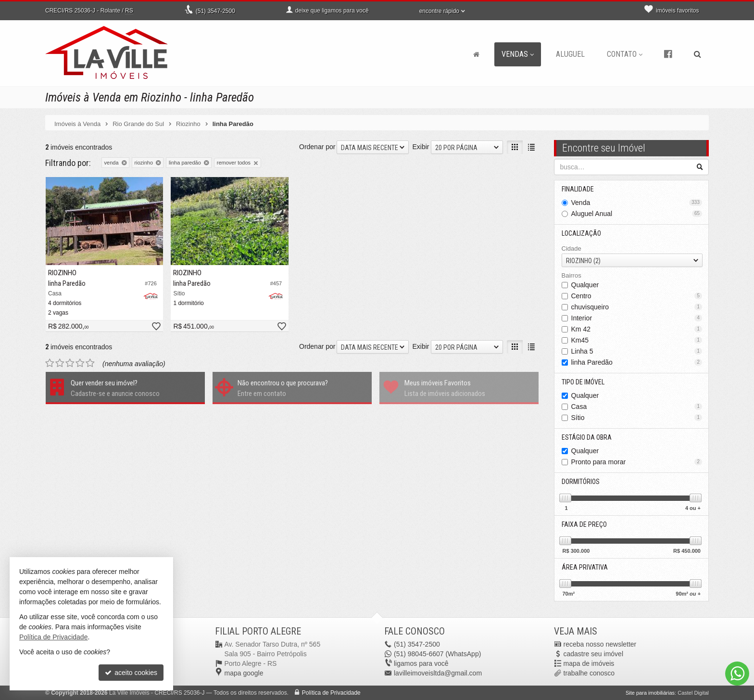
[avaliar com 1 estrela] (50, 363)
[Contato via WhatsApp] (737, 674)
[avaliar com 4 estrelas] (80, 363)
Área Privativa (585, 567)
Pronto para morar (637, 462)
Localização (581, 233)
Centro (637, 296)
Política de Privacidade (331, 693)
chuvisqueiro (637, 307)
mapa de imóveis (589, 663)
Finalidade (578, 189)
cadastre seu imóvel (594, 654)
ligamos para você (421, 663)
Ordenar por (317, 147)
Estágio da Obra (587, 437)
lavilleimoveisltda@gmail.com (438, 673)
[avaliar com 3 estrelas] (70, 363)
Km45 (637, 340)
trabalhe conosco (589, 673)
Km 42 (637, 329)
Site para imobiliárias (650, 693)
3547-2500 (215, 11)
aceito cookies (131, 673)
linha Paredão (637, 362)
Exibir (421, 147)
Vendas (518, 54)
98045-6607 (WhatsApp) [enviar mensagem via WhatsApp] (437, 654)
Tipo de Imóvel (583, 382)
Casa (637, 407)
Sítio (637, 418)
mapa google (244, 673)
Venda (637, 203)
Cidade (572, 248)
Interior (637, 318)
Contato (625, 54)
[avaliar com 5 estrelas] (90, 363)
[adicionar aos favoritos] (156, 327)
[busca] (697, 54)
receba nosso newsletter (600, 644)
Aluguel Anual (637, 214)
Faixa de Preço (584, 524)
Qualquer (585, 285)
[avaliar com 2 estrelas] (60, 363)
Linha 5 (637, 351)
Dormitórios (581, 482)
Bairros (572, 275)
